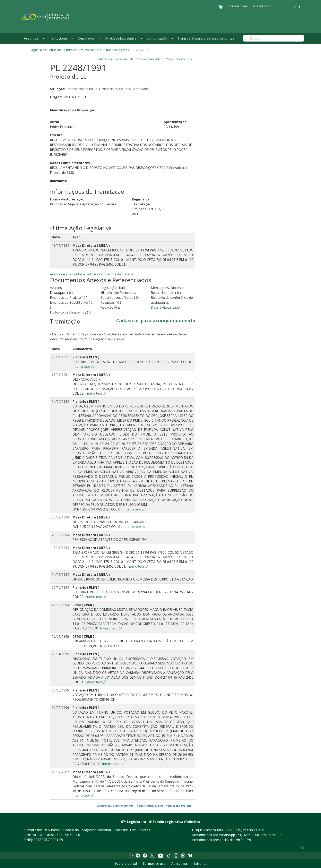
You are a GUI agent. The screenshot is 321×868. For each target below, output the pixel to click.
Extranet (200, 863)
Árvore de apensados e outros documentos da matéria (92, 274)
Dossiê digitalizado (165, 307)
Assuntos (31, 38)
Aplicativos (180, 863)
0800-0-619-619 (229, 830)
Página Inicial (38, 50)
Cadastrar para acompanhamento (116, 59)
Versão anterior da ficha (150, 59)
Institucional (58, 38)
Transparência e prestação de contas (206, 38)
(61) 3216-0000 (248, 835)
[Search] (274, 38)
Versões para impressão (179, 59)
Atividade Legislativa (121, 38)
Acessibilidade (238, 6)
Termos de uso (154, 863)
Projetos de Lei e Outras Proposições (104, 50)
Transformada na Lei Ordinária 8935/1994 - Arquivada (107, 89)
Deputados (86, 38)
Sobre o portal (126, 863)
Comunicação (157, 38)
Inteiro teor (81, 367)
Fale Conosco (262, 6)
